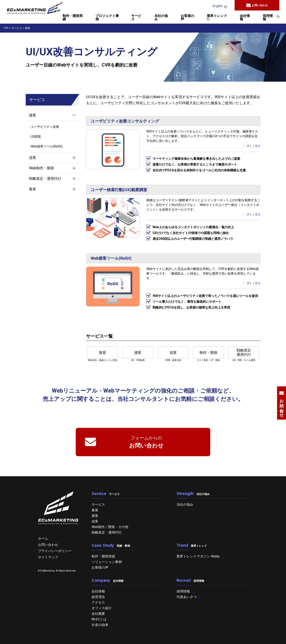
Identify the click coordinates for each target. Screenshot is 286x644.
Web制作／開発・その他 (110, 527)
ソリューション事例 (107, 562)
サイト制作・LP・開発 (208, 354)
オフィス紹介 (102, 608)
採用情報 (269, 18)
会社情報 (245, 18)
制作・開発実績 (73, 18)
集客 (95, 510)
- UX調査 (35, 137)
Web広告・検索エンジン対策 (103, 354)
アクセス (98, 603)
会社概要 (98, 614)
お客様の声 (187, 18)
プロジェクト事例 (107, 18)
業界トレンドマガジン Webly (198, 556)
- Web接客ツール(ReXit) (46, 146)
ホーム (43, 538)
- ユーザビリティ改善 (44, 127)
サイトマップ (48, 557)
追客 (95, 521)
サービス (136, 18)
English (218, 6)
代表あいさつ (187, 597)
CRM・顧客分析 (173, 354)
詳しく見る (251, 146)
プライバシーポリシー (55, 551)
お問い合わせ (257, 5)
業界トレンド (217, 17)
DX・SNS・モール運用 (244, 354)
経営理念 (98, 597)
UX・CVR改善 (138, 354)
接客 (95, 516)
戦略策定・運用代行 (107, 532)
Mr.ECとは (99, 619)
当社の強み (161, 18)
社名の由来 (100, 625)
